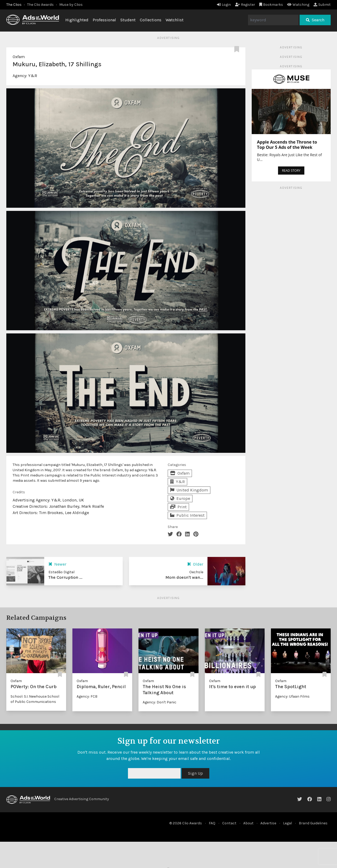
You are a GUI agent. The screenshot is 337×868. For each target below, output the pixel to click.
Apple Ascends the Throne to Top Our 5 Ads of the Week (287, 145)
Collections (151, 20)
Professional (104, 20)
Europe (180, 498)
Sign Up (195, 773)
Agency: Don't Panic (160, 702)
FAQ (212, 823)
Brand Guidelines (313, 823)
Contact (229, 823)
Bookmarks (271, 5)
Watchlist (175, 20)
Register (245, 5)
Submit (322, 5)
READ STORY (291, 171)
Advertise (268, 823)
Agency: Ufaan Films (292, 696)
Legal (288, 823)
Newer (57, 564)
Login (224, 5)
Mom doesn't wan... (184, 577)
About (248, 823)
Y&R (33, 76)
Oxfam (19, 57)
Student (128, 20)
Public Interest (187, 515)
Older (195, 564)
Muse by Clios (71, 5)
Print (178, 507)
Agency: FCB (87, 696)
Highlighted (77, 20)
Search (315, 20)
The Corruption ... (65, 577)
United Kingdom (189, 490)
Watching (298, 5)
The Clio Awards (40, 5)
